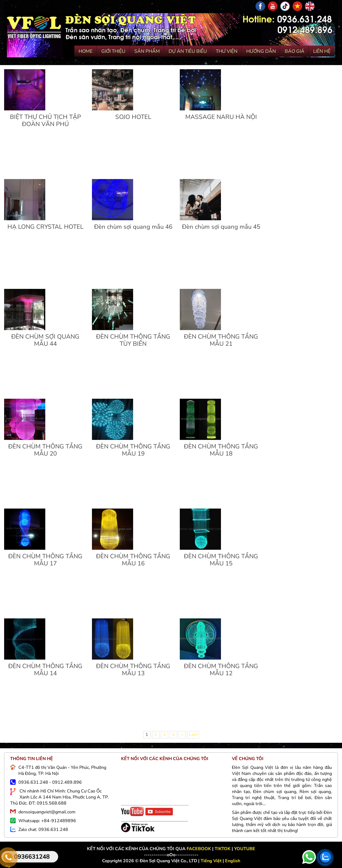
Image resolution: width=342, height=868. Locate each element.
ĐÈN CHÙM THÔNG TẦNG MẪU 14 (45, 670)
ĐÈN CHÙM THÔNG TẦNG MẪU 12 (221, 670)
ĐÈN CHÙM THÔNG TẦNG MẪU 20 (45, 450)
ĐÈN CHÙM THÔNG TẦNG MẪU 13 (133, 670)
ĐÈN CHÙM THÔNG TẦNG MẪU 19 (133, 450)
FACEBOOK (199, 849)
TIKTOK (223, 849)
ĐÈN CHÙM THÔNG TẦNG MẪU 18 (221, 450)
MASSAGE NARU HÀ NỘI (221, 117)
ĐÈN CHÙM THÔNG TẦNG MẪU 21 (221, 340)
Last (193, 735)
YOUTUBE (245, 849)
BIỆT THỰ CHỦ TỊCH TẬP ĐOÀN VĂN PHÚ (45, 121)
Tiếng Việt (212, 861)
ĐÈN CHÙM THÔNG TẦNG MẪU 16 (133, 560)
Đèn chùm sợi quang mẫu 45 (221, 227)
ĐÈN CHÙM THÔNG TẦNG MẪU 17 (45, 560)
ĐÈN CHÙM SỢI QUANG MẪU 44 (45, 340)
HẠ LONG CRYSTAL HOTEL (45, 227)
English (233, 861)
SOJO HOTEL (133, 117)
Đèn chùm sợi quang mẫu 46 (133, 227)
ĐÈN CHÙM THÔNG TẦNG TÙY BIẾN (133, 340)
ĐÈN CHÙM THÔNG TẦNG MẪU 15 (221, 560)
